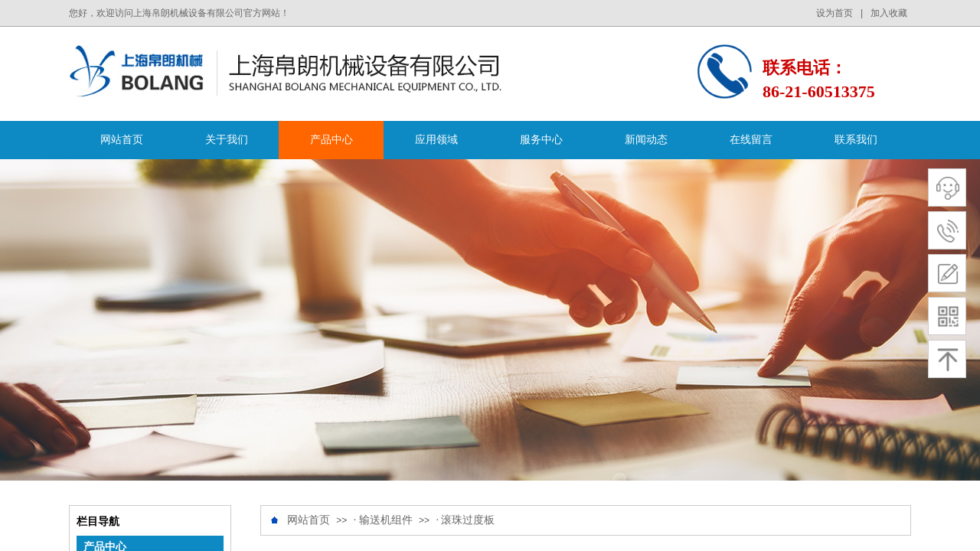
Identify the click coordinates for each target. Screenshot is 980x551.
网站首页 (122, 140)
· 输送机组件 (383, 520)
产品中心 (332, 140)
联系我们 (856, 140)
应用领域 (436, 140)
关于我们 (227, 140)
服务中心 (541, 140)
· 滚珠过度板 (465, 520)
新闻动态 (646, 140)
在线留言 (751, 140)
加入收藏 (889, 13)
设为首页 (835, 13)
